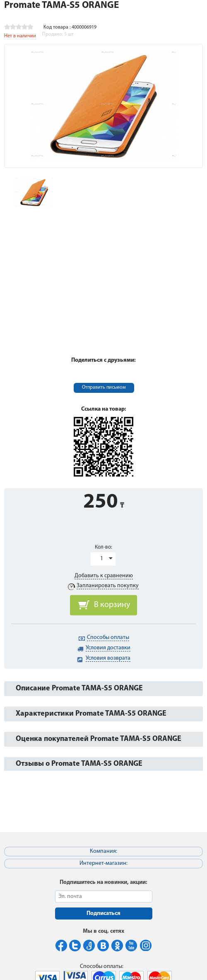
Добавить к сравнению (104, 576)
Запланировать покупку (108, 586)
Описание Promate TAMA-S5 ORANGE (79, 688)
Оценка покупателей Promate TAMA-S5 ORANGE (99, 739)
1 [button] (102, 559)
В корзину (112, 605)
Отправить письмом (104, 387)
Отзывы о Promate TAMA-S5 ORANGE (79, 764)
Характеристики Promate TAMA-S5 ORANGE (91, 714)
